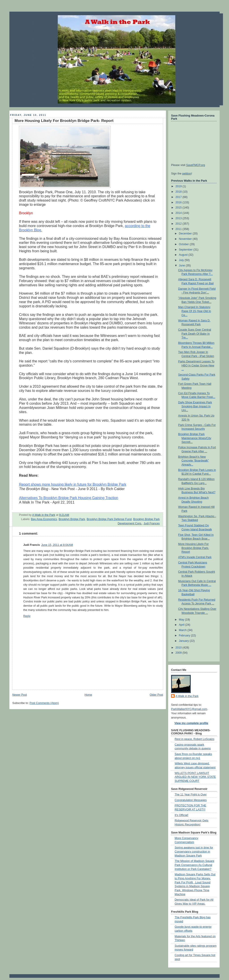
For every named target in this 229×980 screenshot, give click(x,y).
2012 (179, 224)
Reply (27, 616)
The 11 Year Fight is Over (191, 795)
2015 (179, 208)
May (182, 620)
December (186, 234)
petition (187, 174)
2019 (179, 186)
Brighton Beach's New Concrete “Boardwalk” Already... (194, 461)
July (182, 260)
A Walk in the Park (187, 696)
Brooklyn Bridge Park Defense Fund (109, 519)
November (186, 239)
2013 (179, 218)
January (184, 641)
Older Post (156, 695)
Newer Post (20, 695)
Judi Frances (152, 523)
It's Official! (181, 815)
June (182, 266)
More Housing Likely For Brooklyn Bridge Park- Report (194, 548)
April (182, 625)
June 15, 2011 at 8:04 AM (57, 545)
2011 (179, 229)
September (186, 250)
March (183, 630)
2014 (179, 213)
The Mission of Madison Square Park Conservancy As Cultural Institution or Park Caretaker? (194, 865)
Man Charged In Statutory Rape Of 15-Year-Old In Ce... (195, 311)
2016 (179, 202)
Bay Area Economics (44, 519)
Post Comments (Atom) (44, 703)
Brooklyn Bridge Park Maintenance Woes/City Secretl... (195, 438)
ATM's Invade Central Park (195, 557)
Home (88, 695)
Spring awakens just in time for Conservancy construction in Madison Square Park (194, 851)
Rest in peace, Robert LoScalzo (194, 739)
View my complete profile (191, 723)
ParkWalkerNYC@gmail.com (189, 709)
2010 (179, 648)
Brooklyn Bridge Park (72, 519)
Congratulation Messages (191, 800)
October (184, 244)
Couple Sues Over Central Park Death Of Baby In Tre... (195, 334)
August (184, 255)
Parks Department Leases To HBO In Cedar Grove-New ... (196, 365)
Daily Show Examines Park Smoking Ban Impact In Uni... (195, 406)
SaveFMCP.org (196, 165)
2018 (179, 192)
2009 (179, 653)
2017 (179, 197)
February (185, 636)
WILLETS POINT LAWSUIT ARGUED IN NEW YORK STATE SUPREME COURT (195, 777)
